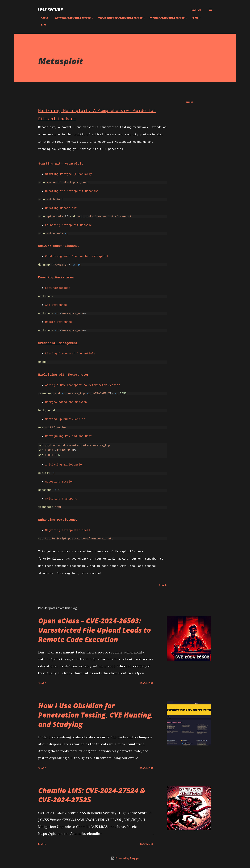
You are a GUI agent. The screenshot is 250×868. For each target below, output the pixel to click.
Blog (44, 25)
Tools (195, 18)
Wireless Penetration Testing (167, 18)
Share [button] (190, 102)
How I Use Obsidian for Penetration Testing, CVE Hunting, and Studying (96, 715)
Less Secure (50, 10)
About (45, 18)
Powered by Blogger (125, 858)
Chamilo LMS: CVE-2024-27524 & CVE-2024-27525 (92, 795)
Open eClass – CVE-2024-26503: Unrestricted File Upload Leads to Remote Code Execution (95, 630)
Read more (146, 683)
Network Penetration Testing (73, 18)
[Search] (196, 10)
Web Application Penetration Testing (120, 18)
